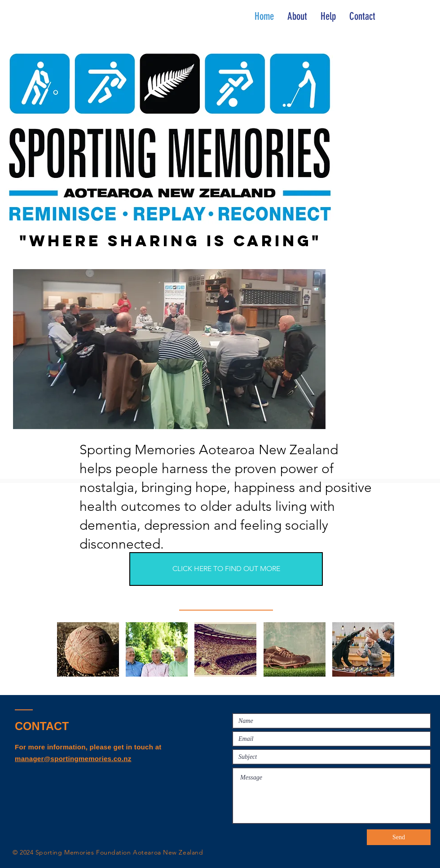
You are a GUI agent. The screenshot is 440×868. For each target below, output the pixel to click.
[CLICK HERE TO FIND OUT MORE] (226, 569)
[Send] (399, 837)
